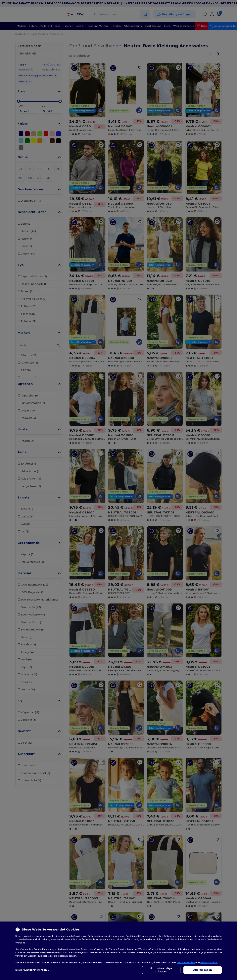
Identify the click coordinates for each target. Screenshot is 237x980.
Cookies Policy (186, 962)
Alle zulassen (203, 970)
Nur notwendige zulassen (161, 970)
